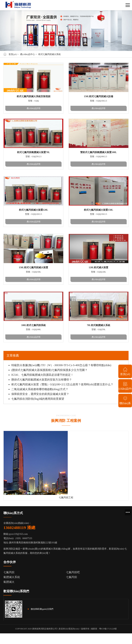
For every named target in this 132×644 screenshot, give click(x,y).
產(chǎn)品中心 (27, 54)
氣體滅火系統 (12, 577)
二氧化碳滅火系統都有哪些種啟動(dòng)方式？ (40, 389)
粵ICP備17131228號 (108, 629)
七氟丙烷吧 (73, 572)
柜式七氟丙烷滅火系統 (49, 54)
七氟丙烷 (9, 572)
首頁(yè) (13, 54)
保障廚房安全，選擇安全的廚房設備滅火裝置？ (40, 394)
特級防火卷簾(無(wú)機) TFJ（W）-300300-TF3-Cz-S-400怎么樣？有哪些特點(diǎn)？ (61, 365)
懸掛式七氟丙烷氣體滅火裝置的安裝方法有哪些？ (42, 380)
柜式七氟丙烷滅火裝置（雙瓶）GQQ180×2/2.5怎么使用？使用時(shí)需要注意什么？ (62, 384)
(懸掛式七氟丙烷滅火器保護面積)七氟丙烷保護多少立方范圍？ (49, 370)
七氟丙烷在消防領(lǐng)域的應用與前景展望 (38, 399)
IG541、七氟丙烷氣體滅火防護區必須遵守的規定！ (42, 375)
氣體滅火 (9, 582)
